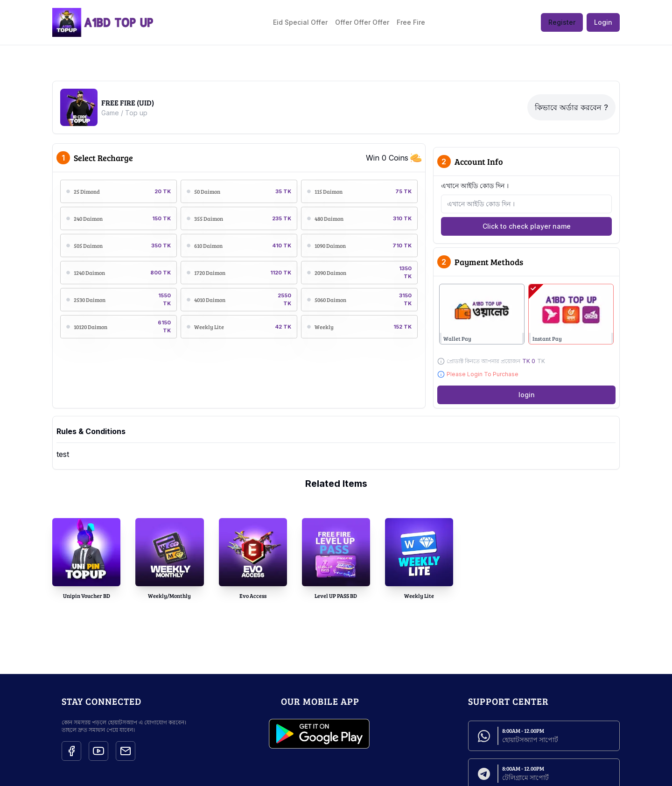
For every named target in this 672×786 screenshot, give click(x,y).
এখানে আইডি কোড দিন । (475, 186)
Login (603, 22)
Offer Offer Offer (362, 22)
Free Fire (411, 22)
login (527, 395)
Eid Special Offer (300, 22)
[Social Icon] (71, 751)
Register (562, 22)
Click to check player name (527, 226)
